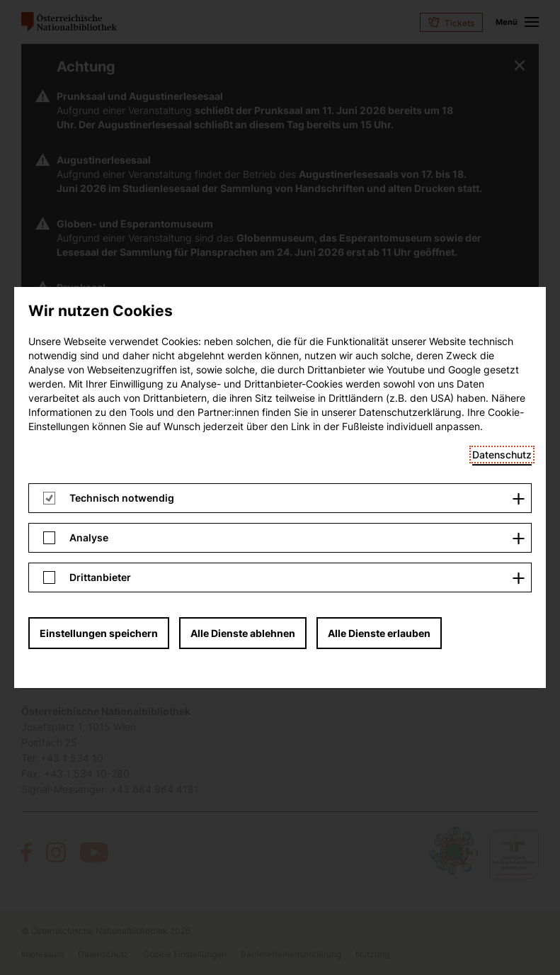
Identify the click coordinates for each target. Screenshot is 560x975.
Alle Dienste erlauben (379, 224)
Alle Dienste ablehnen (243, 224)
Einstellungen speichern (99, 224)
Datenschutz (502, 46)
